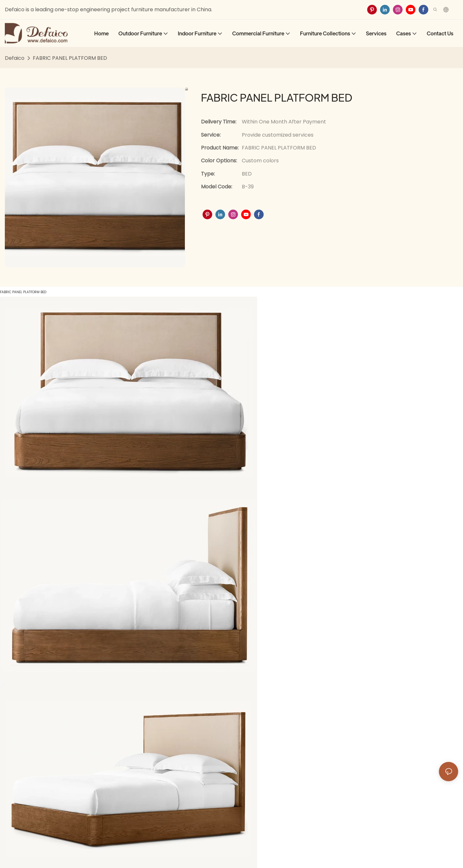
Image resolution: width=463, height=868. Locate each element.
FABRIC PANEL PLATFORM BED (70, 58)
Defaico (15, 58)
